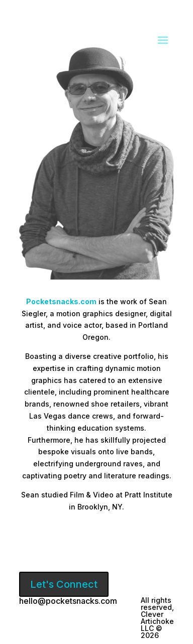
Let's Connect (64, 584)
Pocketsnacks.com (61, 301)
